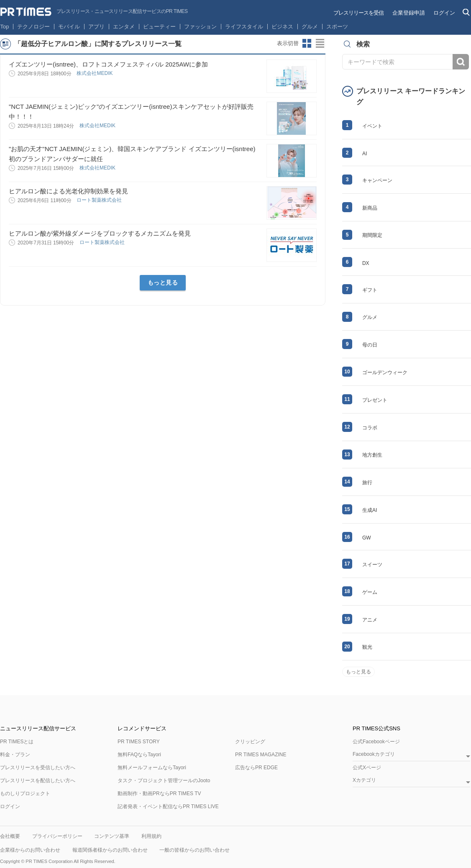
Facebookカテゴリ (374, 754)
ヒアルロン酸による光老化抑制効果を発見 (68, 191)
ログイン (444, 13)
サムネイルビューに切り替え (307, 44)
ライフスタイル (244, 27)
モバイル (69, 27)
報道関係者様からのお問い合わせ (110, 850)
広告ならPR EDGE (256, 768)
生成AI (370, 510)
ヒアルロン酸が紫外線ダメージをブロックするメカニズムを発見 (100, 233)
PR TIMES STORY (139, 742)
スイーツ (372, 565)
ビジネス (282, 27)
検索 (461, 62)
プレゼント (375, 400)
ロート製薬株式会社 (100, 200)
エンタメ (124, 27)
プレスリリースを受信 (358, 13)
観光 (367, 647)
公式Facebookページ (376, 742)
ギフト (370, 290)
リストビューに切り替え (320, 44)
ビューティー (159, 27)
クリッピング (250, 742)
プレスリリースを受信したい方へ (38, 768)
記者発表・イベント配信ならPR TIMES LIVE (168, 806)
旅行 (367, 483)
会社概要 (10, 836)
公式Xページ (367, 768)
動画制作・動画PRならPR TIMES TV (159, 794)
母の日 (370, 345)
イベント (372, 126)
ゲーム (370, 592)
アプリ (96, 27)
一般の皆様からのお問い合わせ (195, 850)
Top (5, 27)
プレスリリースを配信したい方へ (38, 781)
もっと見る (163, 282)
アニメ (370, 620)
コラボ (370, 428)
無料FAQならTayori (139, 755)
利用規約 (151, 836)
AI (365, 154)
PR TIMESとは (17, 742)
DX (366, 263)
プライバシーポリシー (57, 836)
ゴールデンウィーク (385, 372)
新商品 (370, 208)
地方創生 (372, 455)
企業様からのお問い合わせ (30, 850)
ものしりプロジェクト (25, 794)
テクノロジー (33, 27)
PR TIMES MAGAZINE (261, 755)
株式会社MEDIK (95, 73)
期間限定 (372, 235)
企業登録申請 (409, 13)
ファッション (200, 27)
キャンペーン (377, 180)
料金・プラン (15, 755)
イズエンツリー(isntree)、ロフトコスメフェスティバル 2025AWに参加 (108, 64)
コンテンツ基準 (112, 836)
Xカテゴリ (364, 780)
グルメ (310, 27)
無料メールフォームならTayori (152, 768)
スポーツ (337, 27)
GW (367, 538)
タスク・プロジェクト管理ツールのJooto (164, 781)
